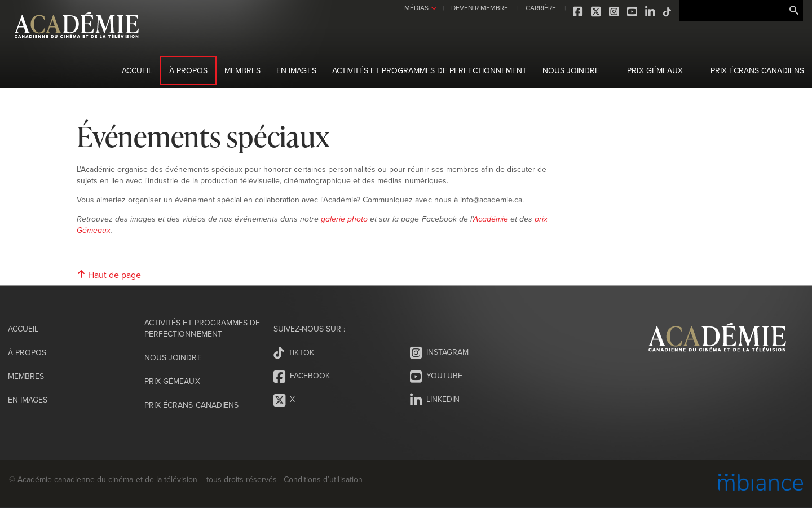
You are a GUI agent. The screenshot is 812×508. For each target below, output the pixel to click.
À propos (188, 70)
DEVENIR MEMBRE (480, 8)
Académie (491, 219)
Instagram (615, 12)
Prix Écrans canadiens (757, 70)
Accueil (137, 70)
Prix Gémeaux (655, 70)
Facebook (579, 12)
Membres (242, 70)
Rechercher (794, 11)
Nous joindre (571, 70)
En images (296, 70)
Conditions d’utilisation (323, 479)
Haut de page (109, 275)
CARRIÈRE (541, 8)
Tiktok (668, 12)
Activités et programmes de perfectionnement (430, 70)
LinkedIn (651, 12)
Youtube (633, 12)
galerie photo (344, 219)
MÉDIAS (416, 8)
